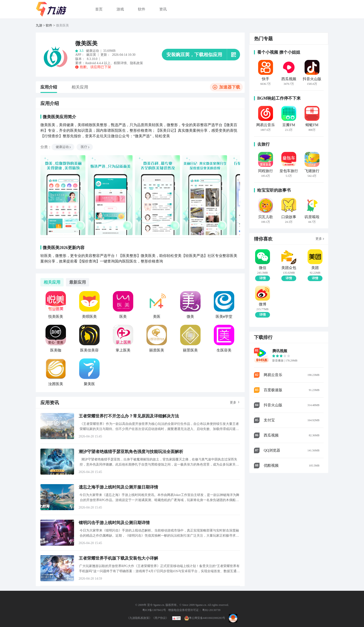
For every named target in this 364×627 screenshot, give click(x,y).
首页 (99, 9)
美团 (315, 268)
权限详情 (120, 63)
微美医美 (62, 25)
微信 (263, 268)
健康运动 (64, 147)
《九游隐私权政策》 (139, 618)
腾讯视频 (280, 351)
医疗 (85, 147)
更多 (233, 402)
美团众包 (289, 268)
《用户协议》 (160, 618)
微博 (263, 304)
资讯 (163, 9)
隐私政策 (136, 63)
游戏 (120, 9)
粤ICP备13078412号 (154, 610)
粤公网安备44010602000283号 (205, 618)
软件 (142, 9)
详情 (263, 278)
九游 (39, 25)
